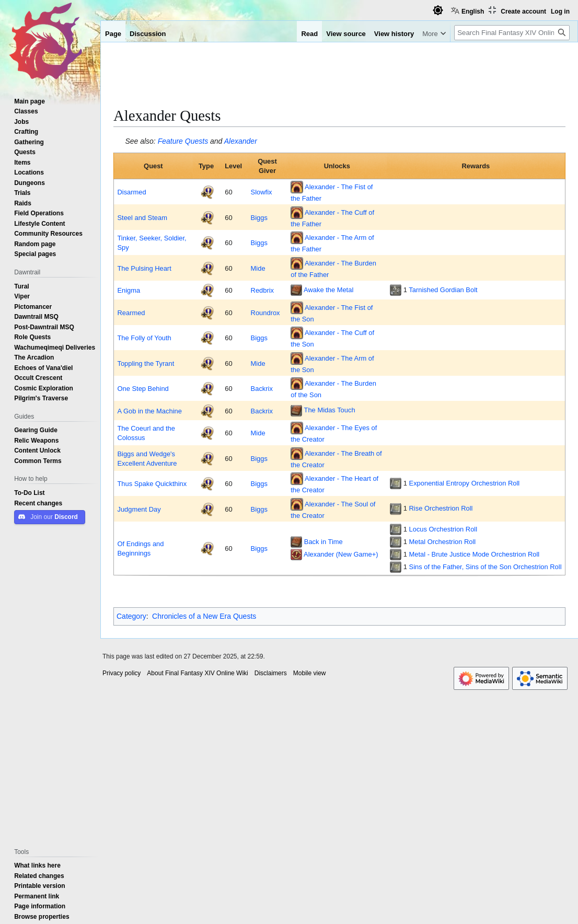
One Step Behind (143, 388)
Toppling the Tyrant (146, 363)
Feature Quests (183, 141)
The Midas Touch (330, 410)
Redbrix (262, 290)
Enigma (129, 290)
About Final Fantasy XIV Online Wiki (197, 673)
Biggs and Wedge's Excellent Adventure (147, 458)
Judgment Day (139, 509)
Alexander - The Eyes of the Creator (334, 433)
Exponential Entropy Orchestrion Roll (465, 483)
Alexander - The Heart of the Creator (334, 484)
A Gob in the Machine (149, 411)
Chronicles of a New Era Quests (204, 616)
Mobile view (310, 673)
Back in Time (323, 541)
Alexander (241, 141)
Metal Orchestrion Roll (443, 541)
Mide (258, 268)
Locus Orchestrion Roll (443, 529)
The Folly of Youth (144, 338)
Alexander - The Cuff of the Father (332, 217)
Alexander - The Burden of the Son (333, 389)
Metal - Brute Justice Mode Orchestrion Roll (475, 554)
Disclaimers (271, 673)
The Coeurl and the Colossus (146, 433)
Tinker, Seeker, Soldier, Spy (152, 242)
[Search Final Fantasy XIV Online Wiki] (512, 33)
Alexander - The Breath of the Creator (336, 458)
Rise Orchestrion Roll (441, 508)
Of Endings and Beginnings (140, 548)
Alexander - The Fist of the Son (332, 313)
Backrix (262, 388)
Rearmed (131, 313)
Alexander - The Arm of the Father (332, 243)
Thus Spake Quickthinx (152, 483)
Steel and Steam (142, 217)
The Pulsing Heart (144, 268)
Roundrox (265, 313)
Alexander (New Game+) (341, 554)
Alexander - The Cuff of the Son (332, 338)
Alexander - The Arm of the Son (332, 363)
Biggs (259, 217)
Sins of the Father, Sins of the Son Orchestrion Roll (485, 567)
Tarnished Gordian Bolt (443, 290)
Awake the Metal (328, 290)
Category (131, 616)
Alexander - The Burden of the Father (333, 268)
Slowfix (262, 192)
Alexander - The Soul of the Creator (333, 509)
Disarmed (131, 192)
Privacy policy (122, 673)
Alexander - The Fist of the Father (332, 192)
